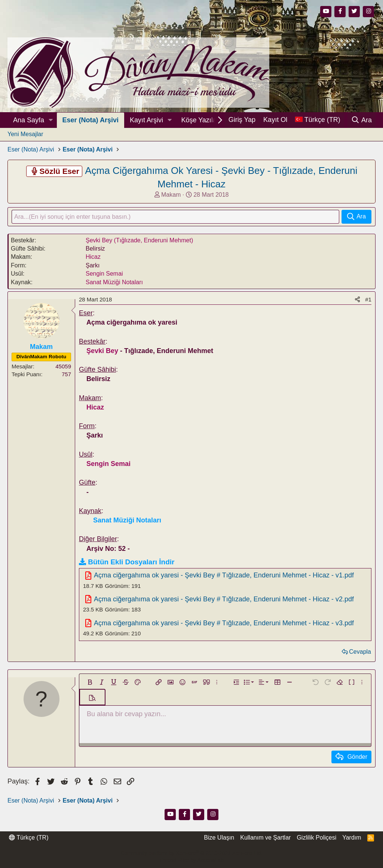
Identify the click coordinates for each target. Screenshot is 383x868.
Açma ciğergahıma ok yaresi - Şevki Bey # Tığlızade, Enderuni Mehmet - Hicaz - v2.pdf (224, 600)
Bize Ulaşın (219, 838)
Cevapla (360, 652)
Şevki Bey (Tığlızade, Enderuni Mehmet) (139, 241)
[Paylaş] (357, 300)
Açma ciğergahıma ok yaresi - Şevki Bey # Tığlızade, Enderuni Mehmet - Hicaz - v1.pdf (224, 576)
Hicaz (93, 258)
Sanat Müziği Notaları (114, 283)
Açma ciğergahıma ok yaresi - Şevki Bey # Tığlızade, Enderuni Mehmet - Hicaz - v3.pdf (224, 624)
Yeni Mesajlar (25, 134)
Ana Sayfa (29, 120)
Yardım (352, 838)
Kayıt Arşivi (146, 120)
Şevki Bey (102, 352)
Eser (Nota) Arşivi (91, 120)
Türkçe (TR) (29, 838)
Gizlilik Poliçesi (316, 838)
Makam (171, 195)
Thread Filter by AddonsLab (191, 860)
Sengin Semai (104, 275)
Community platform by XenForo (191, 853)
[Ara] (361, 120)
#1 (368, 300)
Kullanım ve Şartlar (265, 838)
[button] (51, 120)
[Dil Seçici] (318, 120)
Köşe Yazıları (201, 120)
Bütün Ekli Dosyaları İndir (131, 563)
